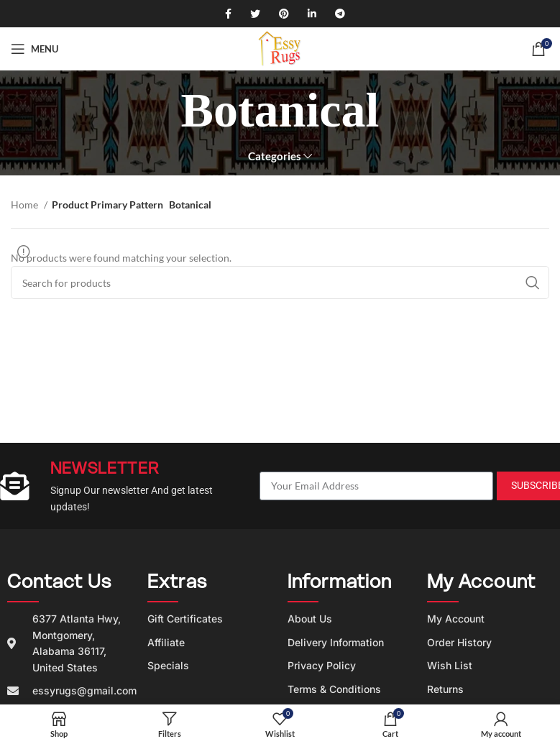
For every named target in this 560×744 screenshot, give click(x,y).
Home (26, 205)
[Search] (280, 283)
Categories (275, 156)
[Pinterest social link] (279, 14)
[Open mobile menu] (35, 49)
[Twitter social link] (250, 14)
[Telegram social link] (335, 14)
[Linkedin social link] (307, 14)
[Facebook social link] (223, 14)
